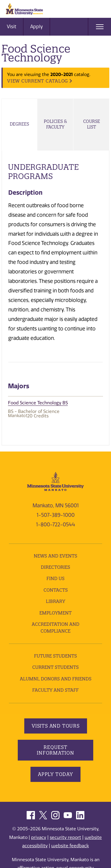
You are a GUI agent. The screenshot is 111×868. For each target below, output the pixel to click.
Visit (12, 27)
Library (55, 601)
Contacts (56, 590)
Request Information (55, 750)
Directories (55, 567)
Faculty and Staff (55, 690)
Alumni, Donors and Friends (56, 679)
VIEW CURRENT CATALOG (38, 81)
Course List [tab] (92, 124)
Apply (37, 27)
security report (65, 837)
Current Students (55, 667)
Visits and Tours (56, 726)
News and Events (55, 556)
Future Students (55, 656)
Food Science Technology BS (38, 403)
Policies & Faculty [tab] (55, 124)
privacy (39, 837)
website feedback (70, 846)
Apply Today (55, 774)
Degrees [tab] (19, 124)
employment (55, 613)
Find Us (55, 578)
